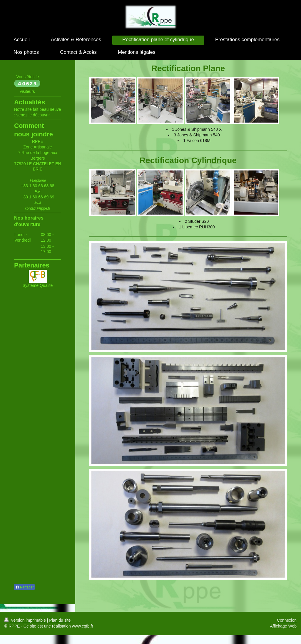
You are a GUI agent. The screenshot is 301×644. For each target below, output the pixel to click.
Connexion (287, 620)
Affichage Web (283, 626)
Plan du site (60, 620)
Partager (24, 587)
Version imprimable (26, 620)
